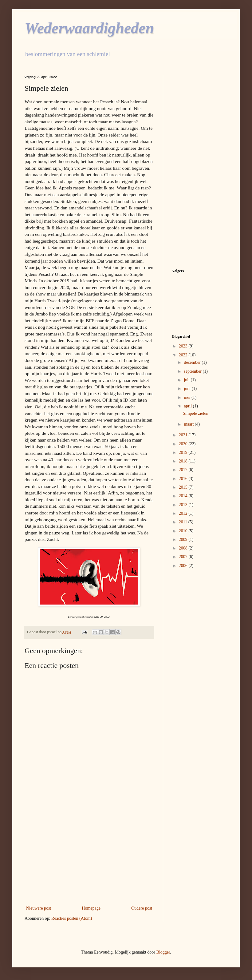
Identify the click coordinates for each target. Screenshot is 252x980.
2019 (184, 452)
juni (188, 389)
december (193, 362)
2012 (184, 513)
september (193, 371)
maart (189, 424)
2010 (184, 531)
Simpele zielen (196, 413)
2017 (184, 470)
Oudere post (142, 908)
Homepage (91, 908)
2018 (184, 461)
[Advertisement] (89, 854)
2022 (184, 355)
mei (188, 397)
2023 (184, 346)
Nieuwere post (39, 908)
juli (187, 380)
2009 (184, 540)
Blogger (163, 952)
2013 (184, 505)
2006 (184, 566)
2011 (184, 522)
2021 (184, 435)
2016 (184, 479)
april (188, 406)
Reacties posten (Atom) (72, 918)
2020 (184, 444)
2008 (184, 548)
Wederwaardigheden (89, 28)
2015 (184, 487)
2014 (184, 496)
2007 (184, 557)
